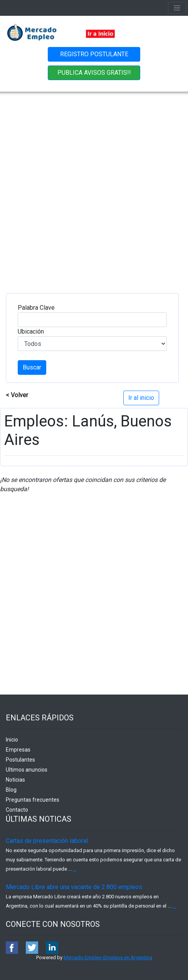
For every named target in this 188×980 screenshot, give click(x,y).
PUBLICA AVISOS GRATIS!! (94, 73)
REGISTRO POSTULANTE (94, 54)
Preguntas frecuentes (33, 800)
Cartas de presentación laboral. (47, 841)
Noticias (15, 780)
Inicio (12, 740)
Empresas (18, 750)
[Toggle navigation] (177, 8)
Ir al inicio (141, 398)
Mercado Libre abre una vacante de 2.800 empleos (74, 887)
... (75, 869)
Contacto (17, 810)
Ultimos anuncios (27, 770)
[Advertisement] (91, 187)
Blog (11, 790)
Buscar (32, 367)
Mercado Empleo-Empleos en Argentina (108, 957)
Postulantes (20, 760)
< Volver (17, 395)
